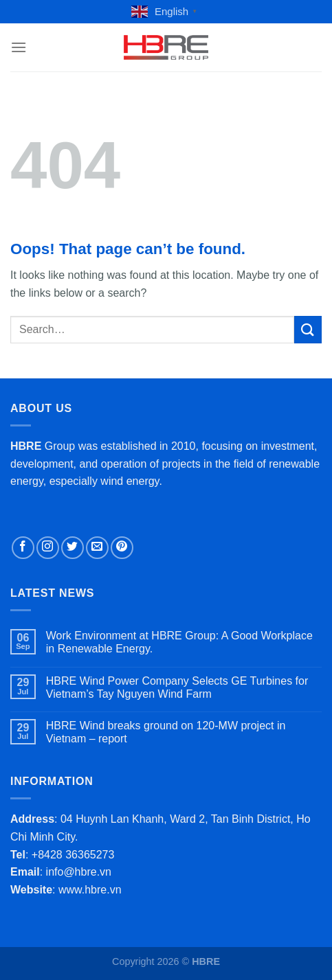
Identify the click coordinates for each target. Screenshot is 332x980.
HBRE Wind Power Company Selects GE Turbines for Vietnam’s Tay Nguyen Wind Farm (177, 687)
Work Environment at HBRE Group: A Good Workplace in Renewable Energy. (179, 642)
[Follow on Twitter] (73, 548)
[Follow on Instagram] (48, 548)
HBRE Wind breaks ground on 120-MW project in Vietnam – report (166, 732)
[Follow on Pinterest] (122, 548)
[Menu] (19, 47)
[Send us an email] (97, 548)
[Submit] (308, 329)
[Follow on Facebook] (23, 548)
